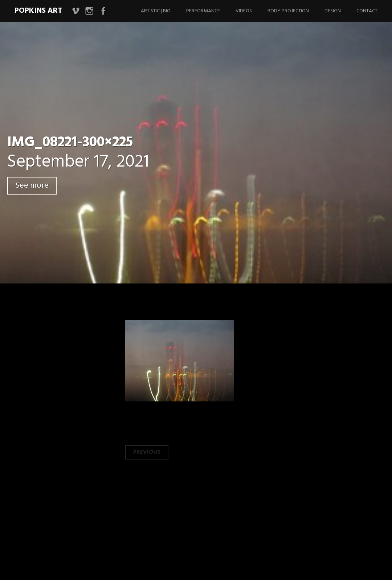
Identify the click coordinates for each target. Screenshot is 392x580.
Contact (367, 11)
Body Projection (288, 11)
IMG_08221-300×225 (70, 143)
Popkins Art (38, 11)
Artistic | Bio (156, 11)
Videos (244, 11)
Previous (147, 452)
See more (32, 186)
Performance (203, 11)
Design (333, 11)
